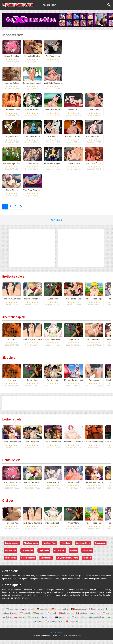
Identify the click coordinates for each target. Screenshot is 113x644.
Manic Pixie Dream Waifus (76, 446)
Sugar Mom (53, 303)
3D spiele (9, 362)
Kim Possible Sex (74, 303)
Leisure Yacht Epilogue (95, 446)
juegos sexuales (60, 613)
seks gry (19, 621)
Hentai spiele (11, 464)
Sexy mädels (46, 562)
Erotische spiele (13, 280)
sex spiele (43, 613)
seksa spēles (79, 621)
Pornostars (87, 554)
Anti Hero (12, 343)
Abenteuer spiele (14, 321)
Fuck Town (66, 547)
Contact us (56, 636)
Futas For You (12, 527)
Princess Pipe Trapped (95, 303)
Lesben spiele (12, 423)
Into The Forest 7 (94, 343)
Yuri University (53, 384)
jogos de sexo (79, 613)
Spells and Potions (53, 446)
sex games (12, 613)
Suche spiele (10, 562)
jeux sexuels (96, 613)
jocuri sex (82, 617)
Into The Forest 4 (53, 343)
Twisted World (74, 486)
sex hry (95, 617)
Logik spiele (44, 554)
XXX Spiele (56, 224)
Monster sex (60, 554)
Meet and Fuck (50, 547)
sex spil (51, 617)
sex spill (25, 617)
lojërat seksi (72, 625)
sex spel (38, 617)
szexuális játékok (54, 625)
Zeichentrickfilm (83, 547)
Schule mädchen (28, 562)
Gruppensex (100, 547)
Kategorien (49, 5)
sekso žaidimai (97, 621)
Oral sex (8, 504)
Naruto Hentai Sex (32, 303)
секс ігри (33, 621)
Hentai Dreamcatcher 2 (13, 446)
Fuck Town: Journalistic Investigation (19, 303)
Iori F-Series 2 (53, 486)
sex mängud (62, 621)
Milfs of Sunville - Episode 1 (77, 384)
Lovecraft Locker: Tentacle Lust (16, 486)
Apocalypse (94, 384)
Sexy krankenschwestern (67, 562)
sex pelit (47, 621)
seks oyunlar (66, 617)
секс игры (28, 613)
